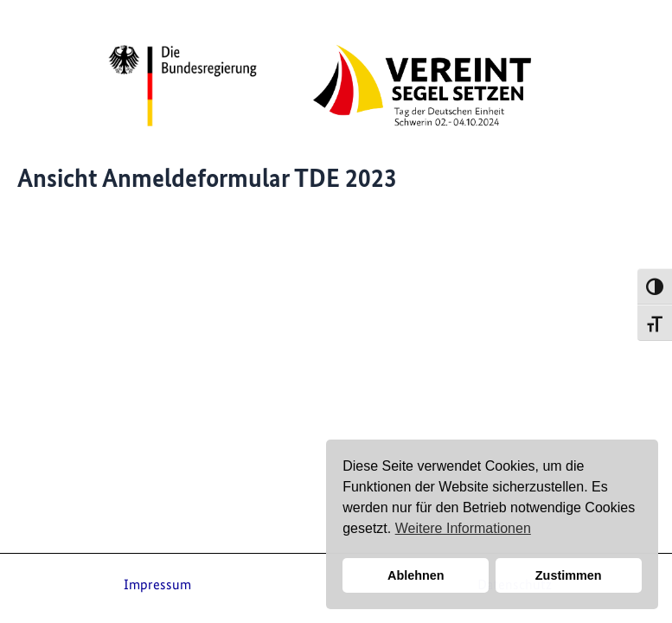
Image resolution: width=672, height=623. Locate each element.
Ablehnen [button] (416, 575)
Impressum (157, 584)
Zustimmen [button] (569, 575)
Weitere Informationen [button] (463, 528)
